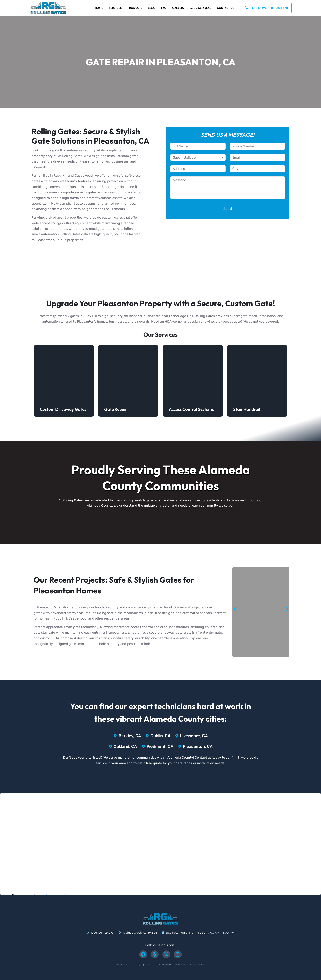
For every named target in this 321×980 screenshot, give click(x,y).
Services (115, 8)
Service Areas (201, 8)
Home (99, 8)
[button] (235, 609)
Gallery (178, 8)
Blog (152, 8)
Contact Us (226, 8)
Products (135, 8)
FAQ (164, 8)
